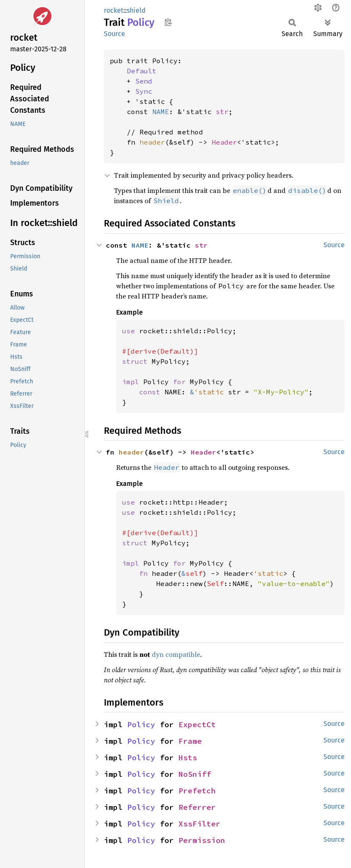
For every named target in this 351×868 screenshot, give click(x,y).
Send (144, 81)
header (152, 142)
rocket (114, 10)
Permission (202, 840)
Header (224, 142)
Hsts (188, 758)
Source (114, 34)
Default (142, 71)
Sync (144, 91)
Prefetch (197, 791)
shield (136, 10)
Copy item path (168, 22)
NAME (161, 112)
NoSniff (195, 774)
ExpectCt (197, 724)
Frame (190, 741)
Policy (141, 724)
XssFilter (199, 824)
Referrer (197, 807)
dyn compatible (176, 654)
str (222, 112)
